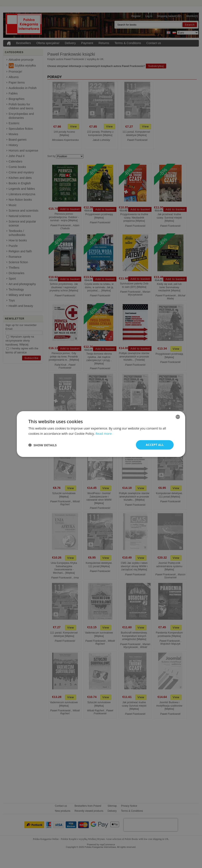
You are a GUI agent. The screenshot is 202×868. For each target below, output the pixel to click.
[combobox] (178, 417)
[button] (43, 445)
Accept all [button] (155, 445)
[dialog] (101, 434)
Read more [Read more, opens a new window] (104, 433)
